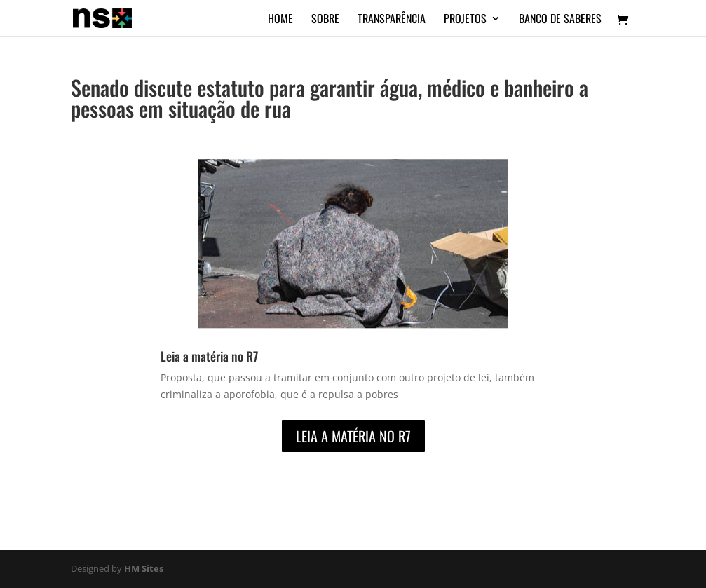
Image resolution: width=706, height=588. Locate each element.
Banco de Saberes (560, 20)
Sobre (325, 20)
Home (280, 20)
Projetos (465, 20)
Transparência (392, 20)
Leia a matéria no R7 (209, 356)
